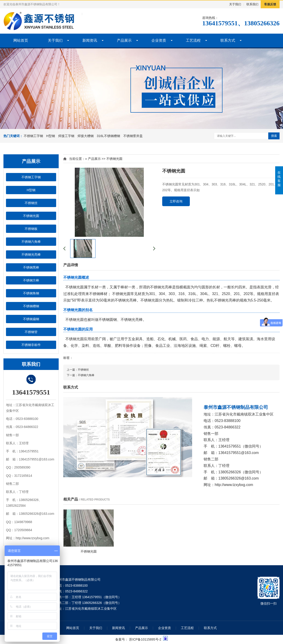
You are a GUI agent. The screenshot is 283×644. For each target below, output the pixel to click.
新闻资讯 (90, 40)
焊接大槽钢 (86, 136)
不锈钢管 (31, 332)
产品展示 (124, 40)
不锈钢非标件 (31, 345)
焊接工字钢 (66, 136)
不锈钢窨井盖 (133, 136)
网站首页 (21, 40)
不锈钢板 (31, 229)
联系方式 (228, 40)
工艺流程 (193, 40)
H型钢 (51, 136)
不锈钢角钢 (31, 293)
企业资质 (159, 40)
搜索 (274, 136)
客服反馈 (270, 4)
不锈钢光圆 (31, 216)
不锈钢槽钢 (31, 306)
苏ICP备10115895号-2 (145, 639)
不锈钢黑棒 (31, 267)
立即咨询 (176, 201)
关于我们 (235, 4)
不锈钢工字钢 (33, 136)
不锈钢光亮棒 (31, 255)
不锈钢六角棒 (31, 242)
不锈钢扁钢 (31, 319)
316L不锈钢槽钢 (108, 136)
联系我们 (252, 4)
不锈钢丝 (31, 203)
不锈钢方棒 (31, 280)
